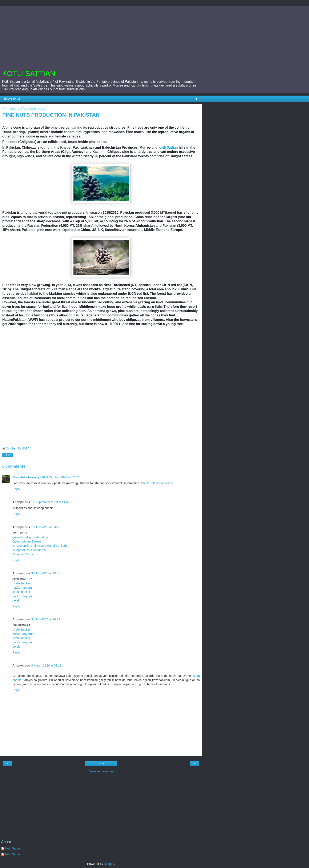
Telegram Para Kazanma (29, 550)
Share (8, 455)
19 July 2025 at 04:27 (46, 527)
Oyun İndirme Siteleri (27, 541)
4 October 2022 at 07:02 (63, 477)
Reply (16, 489)
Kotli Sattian (168, 147)
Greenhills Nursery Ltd (29, 477)
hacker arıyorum (23, 588)
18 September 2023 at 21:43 (50, 502)
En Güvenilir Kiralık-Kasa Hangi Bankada (40, 546)
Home (101, 763)
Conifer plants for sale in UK (160, 483)
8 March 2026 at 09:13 (46, 665)
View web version (101, 771)
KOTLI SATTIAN (29, 73)
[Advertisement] (101, 36)
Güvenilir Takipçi (23, 554)
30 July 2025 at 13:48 (46, 573)
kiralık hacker (21, 583)
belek (16, 600)
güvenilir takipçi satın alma (30, 537)
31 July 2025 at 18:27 (46, 619)
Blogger (109, 864)
